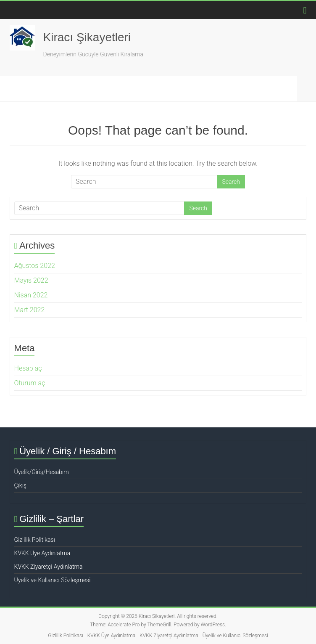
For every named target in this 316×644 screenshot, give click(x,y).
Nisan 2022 (31, 295)
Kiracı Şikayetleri (87, 37)
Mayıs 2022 (31, 280)
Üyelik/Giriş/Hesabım (42, 472)
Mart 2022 (30, 310)
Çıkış (20, 485)
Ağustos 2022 (35, 266)
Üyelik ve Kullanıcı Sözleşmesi (53, 580)
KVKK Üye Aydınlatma (42, 553)
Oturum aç (30, 383)
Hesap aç (28, 368)
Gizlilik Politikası (35, 540)
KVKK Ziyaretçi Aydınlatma (49, 567)
